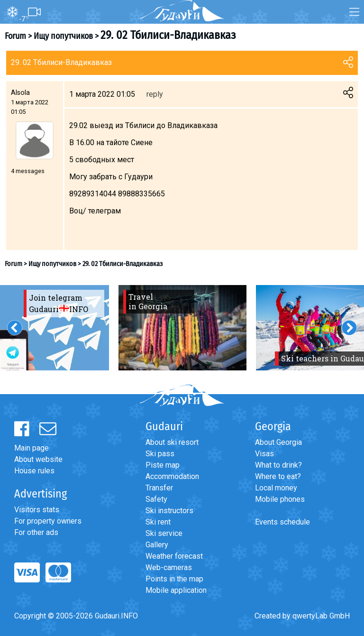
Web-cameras (169, 567)
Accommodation (172, 476)
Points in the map (174, 579)
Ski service (164, 533)
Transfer (159, 488)
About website (38, 459)
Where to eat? (278, 476)
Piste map (163, 465)
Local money (276, 488)
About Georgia (278, 442)
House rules (34, 471)
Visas (264, 454)
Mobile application (176, 590)
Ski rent (158, 522)
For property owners (48, 521)
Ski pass (160, 454)
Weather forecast (174, 556)
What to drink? (278, 465)
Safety (156, 499)
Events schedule (282, 522)
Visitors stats (37, 510)
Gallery (157, 545)
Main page (32, 448)
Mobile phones (280, 499)
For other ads (36, 532)
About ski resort (172, 442)
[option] (182, 328)
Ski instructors (169, 511)
